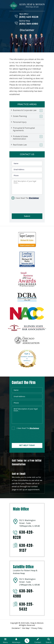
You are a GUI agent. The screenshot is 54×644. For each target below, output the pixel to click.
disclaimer (34, 428)
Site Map (26, 628)
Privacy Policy (37, 628)
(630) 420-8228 (29, 17)
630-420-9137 (27, 548)
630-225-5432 (26, 607)
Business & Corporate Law (25, 110)
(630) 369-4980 (29, 24)
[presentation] (26, 205)
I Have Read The (27, 198)
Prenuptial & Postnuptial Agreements (24, 129)
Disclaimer (34, 198)
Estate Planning (20, 116)
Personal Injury (20, 122)
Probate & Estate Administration (20, 138)
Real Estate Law (20, 145)
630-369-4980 (23, 594)
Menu (5, 641)
